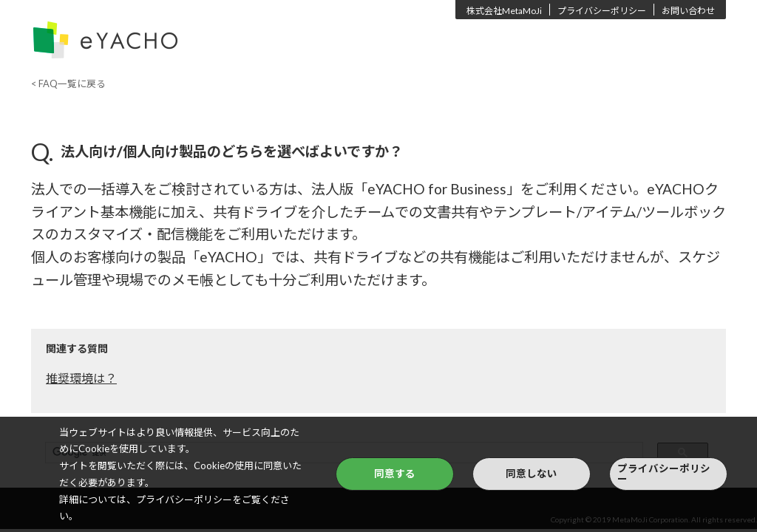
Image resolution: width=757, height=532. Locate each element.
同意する (395, 474)
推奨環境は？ (81, 378)
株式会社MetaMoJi (504, 11)
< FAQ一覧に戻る (68, 83)
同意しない (532, 474)
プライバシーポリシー (602, 11)
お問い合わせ (688, 11)
